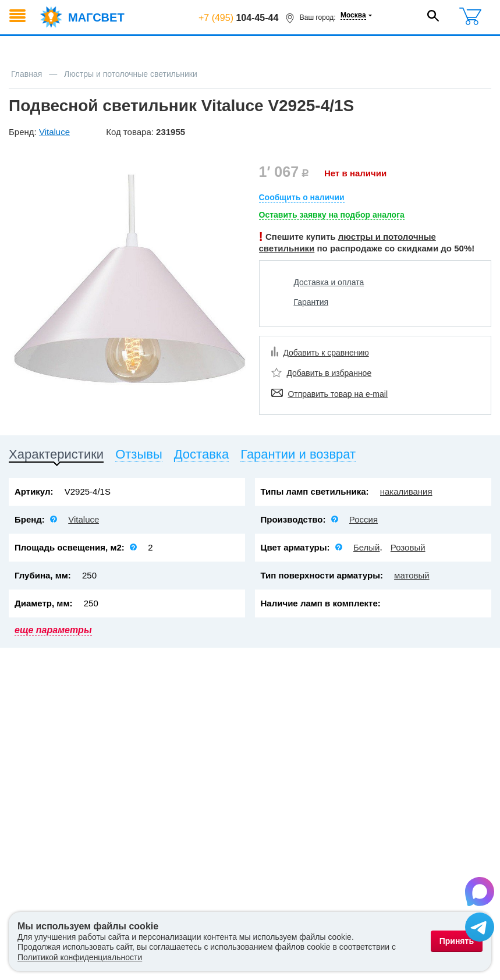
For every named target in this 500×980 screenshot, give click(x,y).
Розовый (408, 547)
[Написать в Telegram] (480, 929)
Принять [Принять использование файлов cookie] (457, 941)
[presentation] (56, 457)
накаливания (406, 491)
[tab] (56, 457)
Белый (367, 547)
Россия (364, 519)
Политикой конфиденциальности (80, 957)
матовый (412, 575)
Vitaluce (84, 519)
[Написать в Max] (480, 893)
